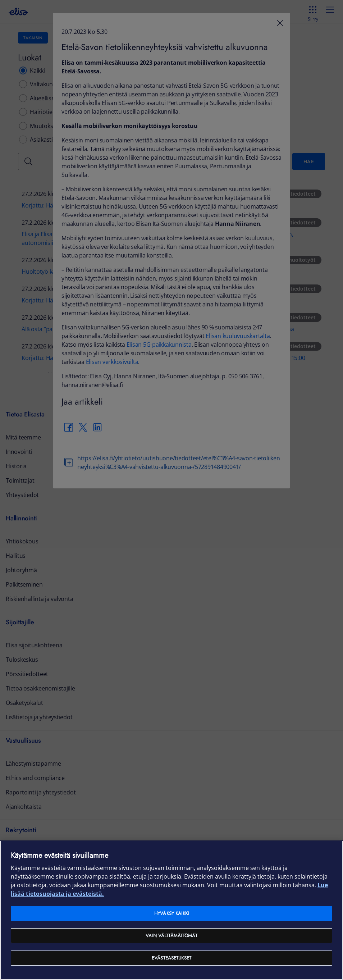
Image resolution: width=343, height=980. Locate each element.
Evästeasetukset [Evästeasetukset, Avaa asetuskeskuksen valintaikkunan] (171, 958)
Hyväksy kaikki (171, 913)
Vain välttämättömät (171, 936)
